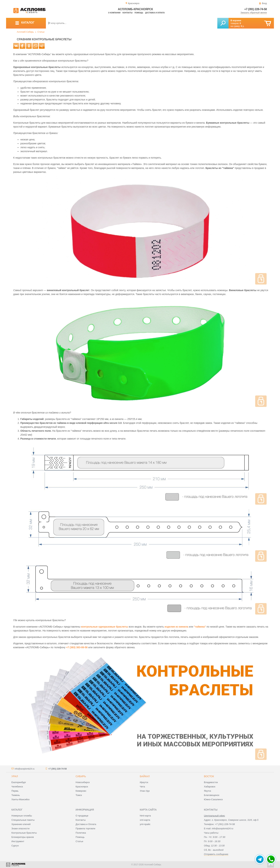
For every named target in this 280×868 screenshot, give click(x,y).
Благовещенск (212, 795)
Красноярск (82, 787)
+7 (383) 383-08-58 (77, 647)
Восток (209, 776)
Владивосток (211, 782)
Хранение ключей (21, 824)
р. (243, 26)
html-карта (145, 816)
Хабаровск (210, 787)
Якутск (207, 791)
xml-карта (145, 820)
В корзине (236, 21)
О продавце (82, 816)
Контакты (127, 13)
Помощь (139, 13)
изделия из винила (176, 627)
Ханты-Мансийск (20, 799)
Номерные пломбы (22, 816)
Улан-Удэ (145, 791)
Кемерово (81, 791)
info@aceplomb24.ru (25, 769)
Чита (142, 787)
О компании (114, 13)
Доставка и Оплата (86, 824)
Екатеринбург (19, 782)
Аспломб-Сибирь (25, 32)
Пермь (15, 791)
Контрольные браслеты (24, 833)
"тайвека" (200, 627)
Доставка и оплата (155, 13)
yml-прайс (145, 824)
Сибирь (81, 776)
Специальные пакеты (23, 820)
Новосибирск (83, 782)
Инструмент (18, 841)
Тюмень (16, 795)
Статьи (41, 32)
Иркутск (144, 782)
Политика (81, 833)
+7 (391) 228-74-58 (256, 9)
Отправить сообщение (216, 854)
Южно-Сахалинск (213, 799)
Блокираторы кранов (23, 837)
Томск (79, 795)
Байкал (145, 776)
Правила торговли (85, 828)
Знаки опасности (20, 828)
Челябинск (17, 787)
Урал (15, 776)
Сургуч (15, 846)
